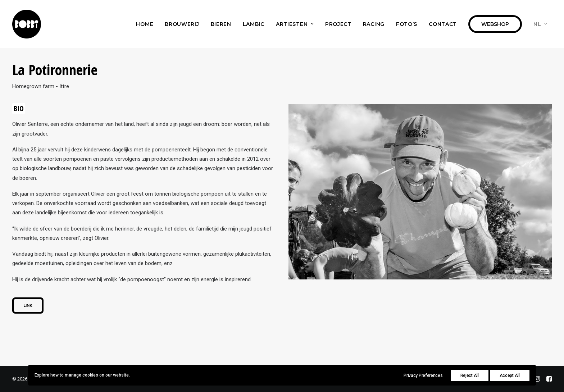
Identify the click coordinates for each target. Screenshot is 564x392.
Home (145, 24)
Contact (443, 24)
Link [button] (28, 306)
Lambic (254, 24)
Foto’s (407, 24)
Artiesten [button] (295, 24)
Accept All (510, 375)
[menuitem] (145, 24)
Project (338, 24)
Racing (374, 24)
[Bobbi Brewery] (27, 24)
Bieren (221, 24)
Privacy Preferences (423, 375)
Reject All (470, 375)
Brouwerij (182, 24)
